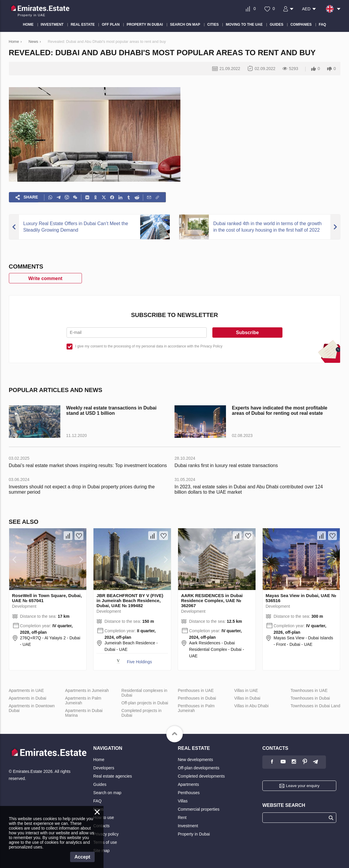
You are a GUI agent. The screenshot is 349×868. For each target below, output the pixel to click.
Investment (188, 826)
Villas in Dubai (247, 698)
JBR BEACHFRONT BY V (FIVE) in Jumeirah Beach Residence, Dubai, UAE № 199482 (130, 600)
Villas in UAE (246, 690)
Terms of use (105, 842)
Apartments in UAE (26, 690)
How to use (104, 817)
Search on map (107, 793)
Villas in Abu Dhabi (251, 706)
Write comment (45, 278)
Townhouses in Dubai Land (315, 706)
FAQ (97, 801)
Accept (82, 857)
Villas (183, 801)
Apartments (188, 784)
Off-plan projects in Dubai (145, 703)
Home (99, 760)
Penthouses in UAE (196, 690)
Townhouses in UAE (309, 690)
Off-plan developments (199, 768)
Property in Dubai (194, 834)
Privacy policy (106, 834)
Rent (182, 817)
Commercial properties (199, 809)
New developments (195, 760)
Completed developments (201, 776)
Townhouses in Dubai (310, 698)
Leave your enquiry (303, 786)
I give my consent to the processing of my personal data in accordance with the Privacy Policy (149, 346)
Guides (100, 784)
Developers (104, 768)
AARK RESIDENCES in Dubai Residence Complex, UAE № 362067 (212, 600)
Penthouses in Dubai (197, 698)
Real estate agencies (113, 776)
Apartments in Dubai (28, 698)
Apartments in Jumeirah (87, 690)
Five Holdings (139, 662)
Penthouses (189, 793)
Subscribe (247, 333)
